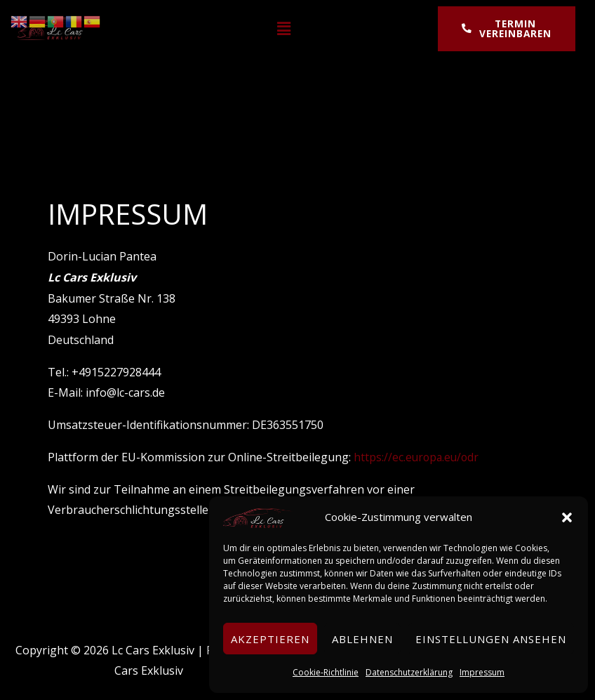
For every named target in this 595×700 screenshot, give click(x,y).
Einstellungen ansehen (491, 639)
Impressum (482, 672)
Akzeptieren (270, 639)
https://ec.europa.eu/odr (418, 457)
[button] (567, 517)
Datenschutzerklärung (409, 672)
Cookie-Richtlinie (326, 672)
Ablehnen (362, 639)
